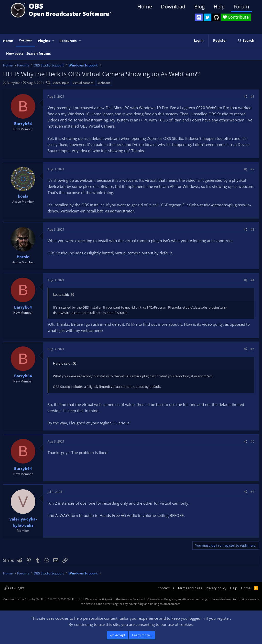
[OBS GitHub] (216, 17)
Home (145, 7)
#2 (252, 169)
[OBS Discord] (199, 17)
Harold (23, 257)
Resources (68, 41)
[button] (53, 41)
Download (173, 7)
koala (23, 196)
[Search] (246, 41)
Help (219, 7)
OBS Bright (14, 588)
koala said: (61, 295)
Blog (199, 7)
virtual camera (83, 83)
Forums (25, 40)
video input (61, 83)
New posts (15, 53)
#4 (252, 280)
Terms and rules (190, 588)
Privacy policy (216, 588)
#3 (252, 229)
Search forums (39, 53)
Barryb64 (14, 83)
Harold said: (62, 363)
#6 (252, 441)
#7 (252, 492)
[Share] (245, 97)
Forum (241, 7)
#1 (252, 97)
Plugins (44, 41)
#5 (252, 349)
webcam (104, 83)
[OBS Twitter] (208, 17)
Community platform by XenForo (44, 599)
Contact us (166, 588)
